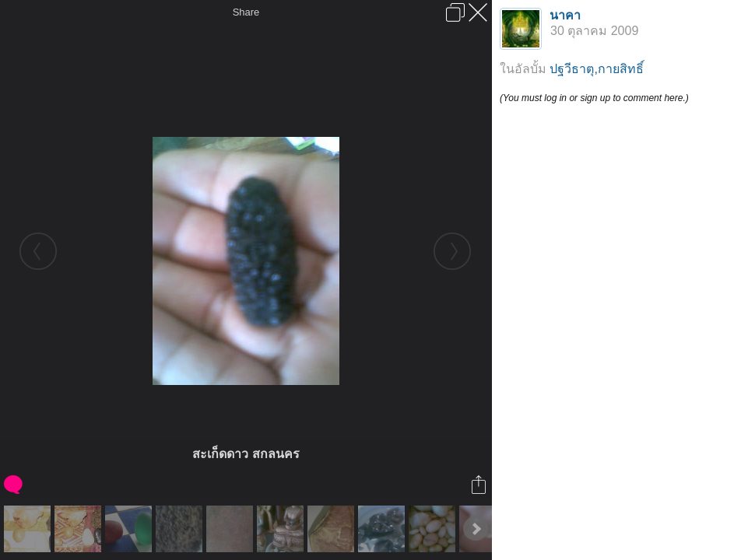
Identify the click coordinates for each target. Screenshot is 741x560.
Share (246, 12)
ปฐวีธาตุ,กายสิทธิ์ (596, 69)
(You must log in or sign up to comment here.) (594, 98)
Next (476, 529)
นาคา (565, 15)
